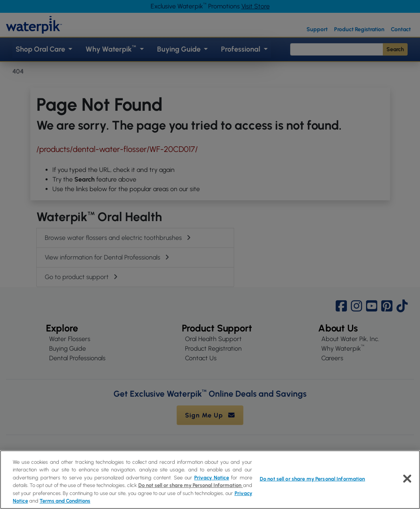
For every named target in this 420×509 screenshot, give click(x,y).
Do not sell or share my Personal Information (191, 485)
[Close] (407, 479)
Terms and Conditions (65, 501)
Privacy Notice (212, 478)
